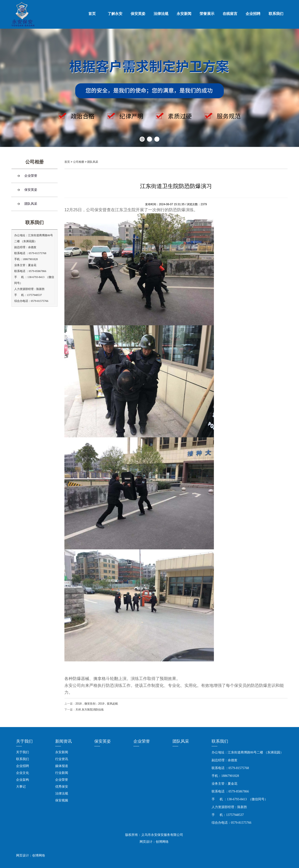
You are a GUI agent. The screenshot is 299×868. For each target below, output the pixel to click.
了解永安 (115, 14)
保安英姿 (138, 14)
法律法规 (161, 14)
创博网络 (39, 855)
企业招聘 (253, 14)
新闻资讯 (63, 741)
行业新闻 (62, 773)
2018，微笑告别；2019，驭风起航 (97, 704)
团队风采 (31, 204)
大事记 (21, 787)
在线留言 (230, 14)
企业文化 (23, 773)
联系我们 (276, 14)
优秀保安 (62, 787)
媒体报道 (62, 766)
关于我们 (24, 741)
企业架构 (23, 780)
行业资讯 (62, 759)
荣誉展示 (207, 14)
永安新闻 (184, 14)
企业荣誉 (31, 176)
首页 (92, 14)
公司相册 (79, 162)
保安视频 (62, 800)
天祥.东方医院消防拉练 (90, 710)
